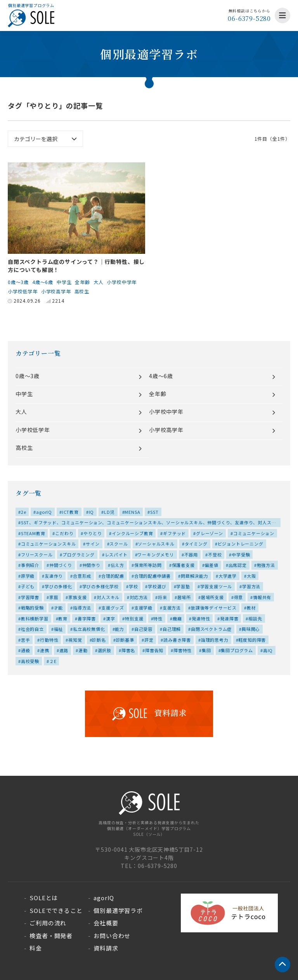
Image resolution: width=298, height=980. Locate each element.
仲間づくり (61, 565)
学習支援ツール (216, 586)
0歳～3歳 (18, 282)
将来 (163, 597)
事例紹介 (30, 565)
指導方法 (82, 608)
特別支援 (134, 618)
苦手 (26, 640)
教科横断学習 (35, 618)
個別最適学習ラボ (118, 910)
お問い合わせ (112, 936)
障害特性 (183, 650)
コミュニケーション (254, 533)
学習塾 (183, 586)
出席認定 (238, 565)
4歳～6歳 (43, 282)
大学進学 (228, 576)
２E (53, 661)
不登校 (215, 555)
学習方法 (251, 586)
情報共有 (262, 597)
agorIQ (44, 512)
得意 (239, 597)
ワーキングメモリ (156, 555)
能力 (120, 629)
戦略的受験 (32, 608)
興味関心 (251, 629)
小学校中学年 (122, 282)
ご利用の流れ (48, 923)
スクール (119, 544)
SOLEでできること (56, 910)
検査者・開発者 (51, 936)
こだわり (64, 533)
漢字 (111, 618)
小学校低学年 (23, 291)
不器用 (191, 555)
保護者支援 (183, 565)
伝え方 (117, 565)
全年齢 (82, 282)
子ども (28, 586)
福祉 (59, 629)
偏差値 (211, 565)
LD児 (109, 512)
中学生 (64, 282)
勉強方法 (266, 565)
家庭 (54, 597)
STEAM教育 (33, 533)
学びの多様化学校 (100, 586)
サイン (93, 544)
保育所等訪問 (148, 565)
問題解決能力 (195, 576)
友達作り (54, 576)
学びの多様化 (58, 586)
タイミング (196, 544)
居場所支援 (212, 597)
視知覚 (75, 640)
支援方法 (172, 608)
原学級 (28, 576)
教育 (63, 618)
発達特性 (201, 618)
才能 (59, 608)
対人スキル (108, 597)
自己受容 (143, 629)
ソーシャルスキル (156, 544)
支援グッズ (113, 608)
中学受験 (241, 555)
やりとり (93, 533)
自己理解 (172, 629)
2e (24, 512)
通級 (26, 650)
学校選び (157, 586)
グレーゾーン (210, 533)
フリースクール (37, 555)
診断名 (99, 640)
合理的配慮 (113, 576)
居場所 (184, 597)
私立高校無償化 (89, 629)
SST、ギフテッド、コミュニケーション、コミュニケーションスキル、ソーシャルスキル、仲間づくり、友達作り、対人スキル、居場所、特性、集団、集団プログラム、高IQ (147, 523)
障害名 (128, 650)
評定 (149, 640)
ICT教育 (70, 512)
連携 (45, 650)
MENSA (132, 512)
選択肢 (105, 650)
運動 (83, 650)
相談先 (255, 618)
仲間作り (91, 565)
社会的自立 (32, 629)
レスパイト (116, 555)
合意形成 (82, 576)
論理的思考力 (215, 640)
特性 (158, 618)
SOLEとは (44, 898)
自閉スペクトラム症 (211, 629)
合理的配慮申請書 (152, 576)
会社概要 (106, 923)
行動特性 (49, 640)
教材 (251, 608)
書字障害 (87, 618)
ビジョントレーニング (241, 544)
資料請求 (106, 948)
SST (154, 512)
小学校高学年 (56, 291)
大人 (99, 282)
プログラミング (79, 555)
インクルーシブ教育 (132, 533)
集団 (206, 650)
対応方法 (139, 597)
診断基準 (125, 640)
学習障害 (30, 597)
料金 (36, 948)
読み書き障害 (177, 640)
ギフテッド (174, 533)
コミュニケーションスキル (49, 544)
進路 (64, 650)
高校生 (82, 291)
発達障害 (229, 618)
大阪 (251, 576)
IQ (92, 512)
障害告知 (154, 650)
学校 (133, 586)
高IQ (268, 650)
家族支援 (77, 597)
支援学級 (143, 608)
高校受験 (30, 661)
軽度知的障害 (252, 640)
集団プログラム (237, 650)
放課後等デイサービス (214, 608)
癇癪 (177, 618)
